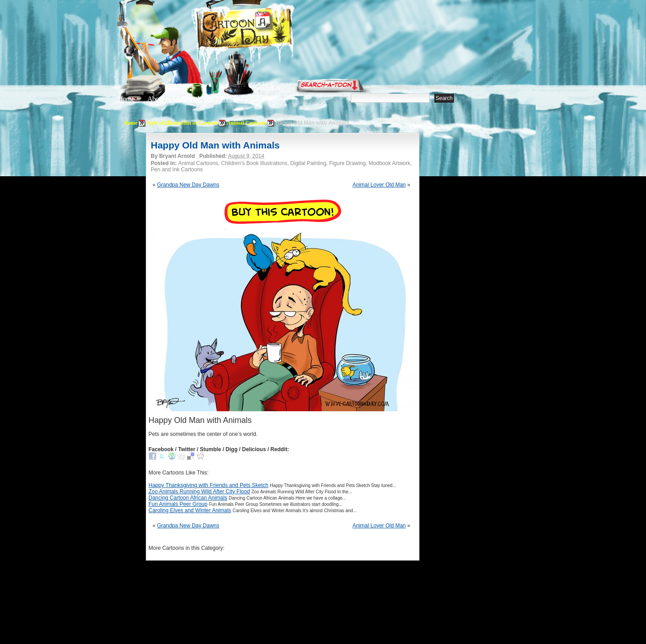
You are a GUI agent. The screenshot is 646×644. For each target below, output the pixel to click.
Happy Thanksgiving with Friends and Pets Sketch (208, 485)
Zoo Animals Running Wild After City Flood (199, 492)
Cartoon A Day (266, 30)
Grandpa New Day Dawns (188, 185)
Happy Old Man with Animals (215, 145)
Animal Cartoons (247, 123)
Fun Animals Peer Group (178, 504)
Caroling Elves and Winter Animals (190, 510)
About (156, 99)
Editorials (189, 99)
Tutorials (226, 99)
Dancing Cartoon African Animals (188, 498)
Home (126, 99)
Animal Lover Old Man (379, 185)
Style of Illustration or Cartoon (182, 123)
